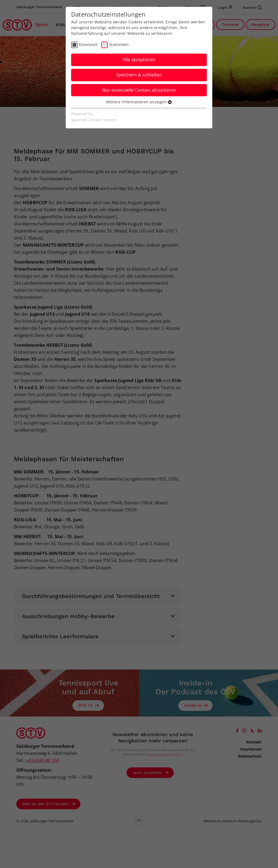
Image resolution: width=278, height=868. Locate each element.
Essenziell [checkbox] (88, 44)
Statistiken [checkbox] (119, 44)
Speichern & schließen (139, 75)
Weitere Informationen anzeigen (139, 102)
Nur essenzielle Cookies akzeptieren (139, 90)
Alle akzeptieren (139, 60)
